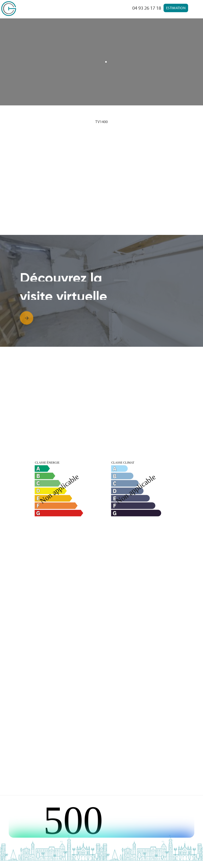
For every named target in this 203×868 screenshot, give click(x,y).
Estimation (176, 8)
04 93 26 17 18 (147, 8)
